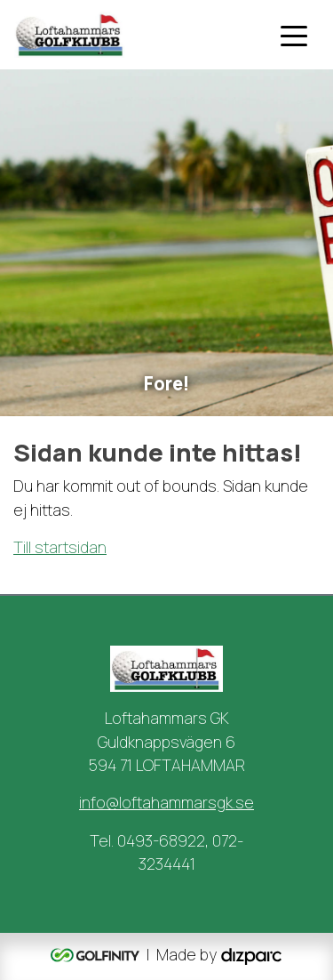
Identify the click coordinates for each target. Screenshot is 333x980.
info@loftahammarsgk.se (166, 802)
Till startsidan (60, 547)
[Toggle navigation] (294, 35)
